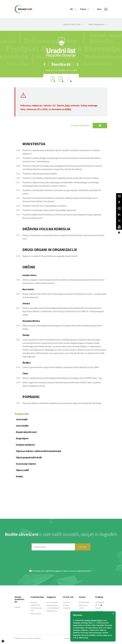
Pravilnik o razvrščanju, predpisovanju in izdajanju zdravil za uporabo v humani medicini (61, 178)
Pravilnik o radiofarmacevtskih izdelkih (40, 174)
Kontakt (98, 608)
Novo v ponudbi (52, 602)
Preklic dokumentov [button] (98, 24)
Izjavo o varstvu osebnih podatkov (77, 571)
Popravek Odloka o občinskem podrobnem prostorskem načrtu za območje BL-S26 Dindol (62, 403)
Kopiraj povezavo (80, 125)
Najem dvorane (36, 614)
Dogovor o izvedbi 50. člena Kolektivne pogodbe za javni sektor (50, 256)
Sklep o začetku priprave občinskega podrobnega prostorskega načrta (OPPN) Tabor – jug (62, 378)
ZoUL (67, 105)
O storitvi (66, 602)
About (99, 605)
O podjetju (99, 602)
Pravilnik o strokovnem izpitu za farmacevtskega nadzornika (49, 210)
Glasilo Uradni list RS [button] (74, 24)
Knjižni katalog (52, 611)
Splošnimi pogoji (53, 571)
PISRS (68, 109)
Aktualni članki (84, 602)
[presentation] (61, 561)
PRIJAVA (83, 547)
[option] (61, 64)
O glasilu (18, 607)
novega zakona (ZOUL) (94, 620)
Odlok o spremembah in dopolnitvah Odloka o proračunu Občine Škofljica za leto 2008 (60, 367)
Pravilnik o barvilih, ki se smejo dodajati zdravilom (44, 206)
